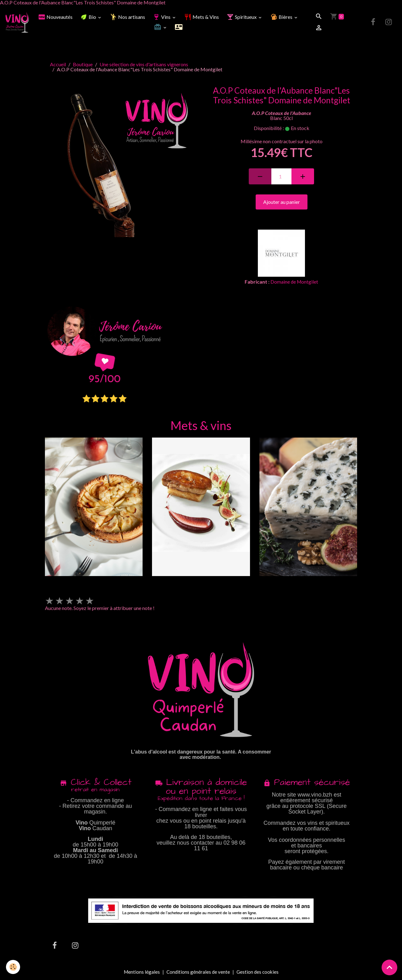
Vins (163, 17)
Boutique (83, 65)
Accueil (58, 65)
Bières (282, 17)
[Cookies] (13, 967)
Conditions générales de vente (198, 972)
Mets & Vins (202, 17)
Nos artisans (128, 17)
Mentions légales (141, 972)
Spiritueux (243, 17)
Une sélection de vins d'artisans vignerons (144, 65)
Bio (89, 17)
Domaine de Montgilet (294, 283)
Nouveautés (56, 17)
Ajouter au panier (282, 203)
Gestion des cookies (258, 972)
